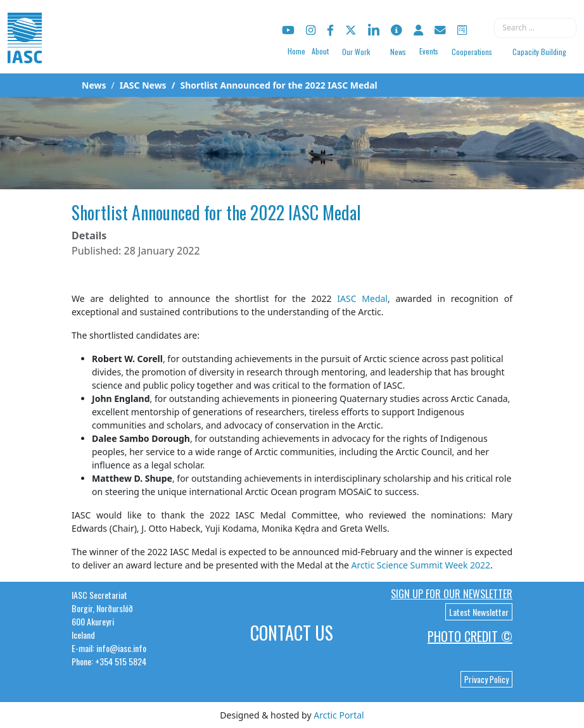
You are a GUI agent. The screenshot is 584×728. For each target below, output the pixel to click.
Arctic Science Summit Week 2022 (421, 565)
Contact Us (292, 633)
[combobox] (535, 28)
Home (296, 51)
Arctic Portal (339, 715)
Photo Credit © (470, 636)
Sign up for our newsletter (452, 594)
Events (429, 51)
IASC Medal (362, 298)
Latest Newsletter (479, 612)
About (320, 51)
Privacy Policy (486, 679)
